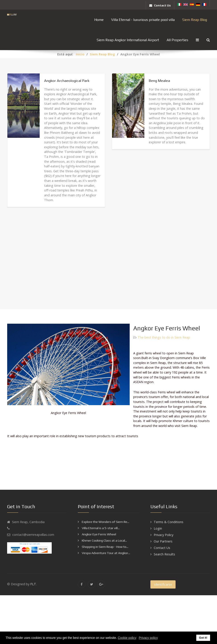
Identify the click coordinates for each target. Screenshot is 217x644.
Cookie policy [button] (127, 638)
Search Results (164, 554)
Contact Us (162, 548)
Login (158, 528)
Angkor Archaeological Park (67, 81)
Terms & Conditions (169, 522)
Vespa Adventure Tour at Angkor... (106, 553)
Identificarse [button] (163, 584)
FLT (33, 584)
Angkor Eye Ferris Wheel (99, 534)
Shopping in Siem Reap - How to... (105, 547)
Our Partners (163, 541)
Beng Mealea (159, 81)
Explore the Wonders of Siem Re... (105, 522)
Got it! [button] (203, 638)
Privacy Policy (164, 535)
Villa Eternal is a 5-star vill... (100, 528)
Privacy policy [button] (148, 638)
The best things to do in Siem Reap (164, 337)
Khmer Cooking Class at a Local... (104, 540)
